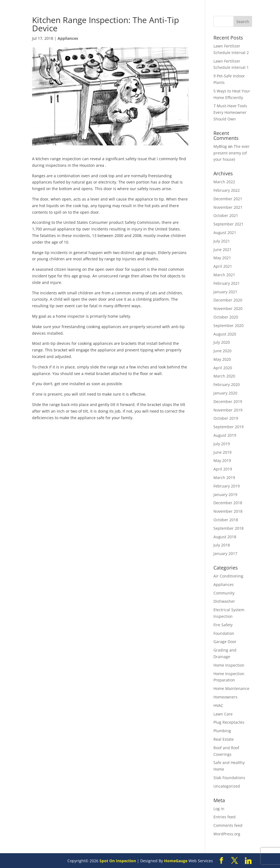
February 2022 (227, 190)
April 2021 (223, 266)
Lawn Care (223, 714)
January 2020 (225, 393)
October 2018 (226, 520)
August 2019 (225, 435)
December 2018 (228, 503)
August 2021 (225, 232)
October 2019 (226, 418)
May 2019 (222, 460)
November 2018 (228, 511)
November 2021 (228, 207)
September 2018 (228, 528)
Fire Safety (223, 625)
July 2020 (222, 342)
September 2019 (228, 427)
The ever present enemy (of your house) (232, 153)
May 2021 (222, 258)
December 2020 (228, 300)
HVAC (218, 705)
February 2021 (227, 283)
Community (224, 593)
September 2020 (228, 325)
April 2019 (223, 469)
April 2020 (223, 368)
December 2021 (228, 199)
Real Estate (224, 739)
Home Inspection (229, 665)
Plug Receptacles (229, 722)
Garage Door (225, 642)
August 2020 (225, 334)
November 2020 (228, 308)
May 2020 (222, 359)
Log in (219, 809)
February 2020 (227, 384)
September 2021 (228, 224)
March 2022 (224, 182)
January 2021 (225, 292)
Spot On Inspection (118, 861)
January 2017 (225, 553)
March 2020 (224, 376)
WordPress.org (227, 834)
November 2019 (228, 410)
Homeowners (225, 697)
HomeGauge (176, 861)
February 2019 (227, 486)
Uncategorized (227, 786)
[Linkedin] (248, 861)
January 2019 (225, 494)
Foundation (224, 633)
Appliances (68, 38)
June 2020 (222, 351)
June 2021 (222, 250)
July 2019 (222, 444)
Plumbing (222, 731)
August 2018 (225, 537)
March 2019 (224, 477)
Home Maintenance (231, 688)
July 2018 (222, 545)
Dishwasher (224, 601)
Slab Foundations (229, 778)
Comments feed (228, 825)
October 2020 (226, 317)
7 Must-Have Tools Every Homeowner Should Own (230, 112)
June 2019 (222, 452)
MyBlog (220, 146)
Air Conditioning (228, 576)
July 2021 (222, 241)
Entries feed (225, 817)
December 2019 (228, 401)
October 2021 (226, 215)
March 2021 (224, 275)
